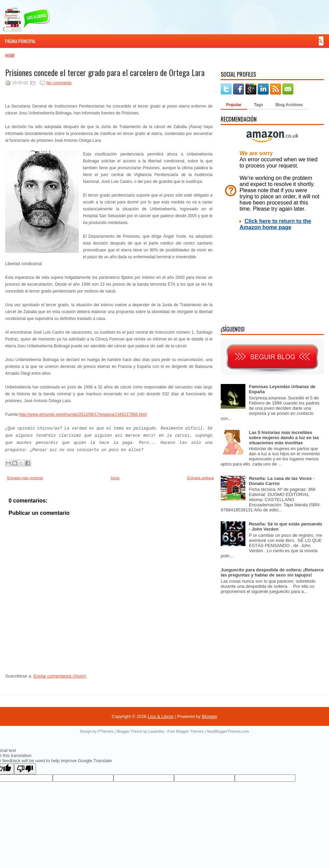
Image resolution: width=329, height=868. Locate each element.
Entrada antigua (200, 478)
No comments (59, 83)
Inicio (115, 478)
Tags (259, 105)
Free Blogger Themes (185, 731)
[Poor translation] (25, 769)
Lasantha (156, 731)
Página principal (20, 41)
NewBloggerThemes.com (228, 731)
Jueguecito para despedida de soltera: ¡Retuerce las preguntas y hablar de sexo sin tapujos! (272, 572)
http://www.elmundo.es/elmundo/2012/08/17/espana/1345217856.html (83, 414)
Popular (234, 105)
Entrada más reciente (25, 478)
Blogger (210, 716)
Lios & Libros (161, 716)
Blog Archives (289, 105)
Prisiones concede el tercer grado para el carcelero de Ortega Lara (105, 72)
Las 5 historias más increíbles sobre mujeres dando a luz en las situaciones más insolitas (284, 438)
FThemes (106, 731)
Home (10, 55)
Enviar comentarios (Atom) (60, 676)
